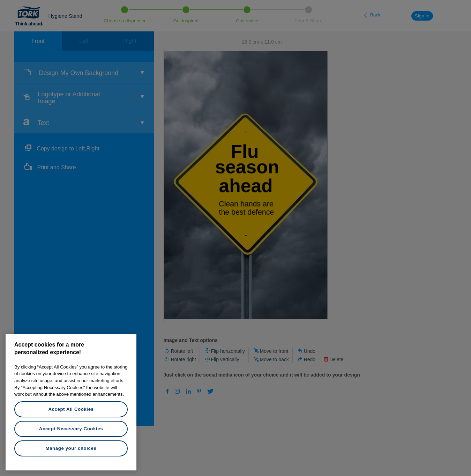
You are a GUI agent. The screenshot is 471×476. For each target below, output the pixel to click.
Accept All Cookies (71, 409)
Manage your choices (71, 448)
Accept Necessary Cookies (71, 429)
